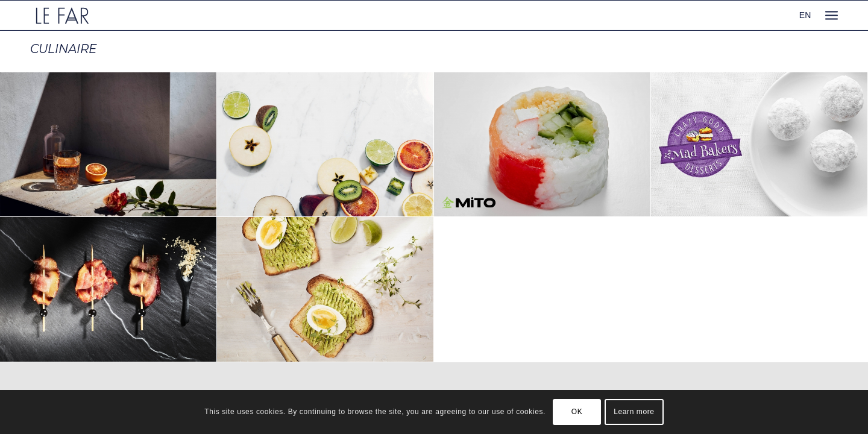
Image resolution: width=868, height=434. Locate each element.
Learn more (634, 412)
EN (805, 15)
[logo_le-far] (62, 15)
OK (577, 412)
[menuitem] (832, 15)
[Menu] (832, 15)
